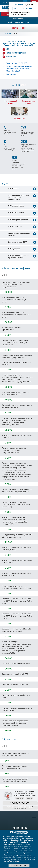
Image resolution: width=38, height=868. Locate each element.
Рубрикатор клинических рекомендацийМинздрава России (20, 808)
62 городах (7, 132)
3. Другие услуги (9, 739)
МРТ (7, 49)
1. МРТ (5, 184)
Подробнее (20, 798)
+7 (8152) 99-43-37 (20, 828)
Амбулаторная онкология (19, 22)
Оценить (29, 798)
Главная (8, 33)
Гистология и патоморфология (16, 53)
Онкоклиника (19, 18)
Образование (11, 74)
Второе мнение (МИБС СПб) (17, 63)
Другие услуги (11, 56)
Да (15, 8)
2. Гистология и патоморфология (16, 268)
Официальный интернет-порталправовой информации (20, 803)
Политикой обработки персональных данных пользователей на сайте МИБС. (18, 847)
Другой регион (26, 8)
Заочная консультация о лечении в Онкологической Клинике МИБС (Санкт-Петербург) (19, 69)
